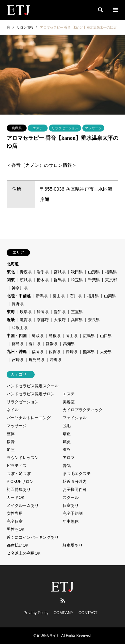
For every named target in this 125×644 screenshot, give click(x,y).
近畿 (11, 320)
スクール (71, 498)
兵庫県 (17, 128)
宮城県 (60, 272)
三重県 (77, 312)
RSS (63, 600)
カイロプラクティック (83, 410)
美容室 (69, 402)
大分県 (106, 352)
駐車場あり (73, 545)
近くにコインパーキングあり (33, 537)
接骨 (11, 442)
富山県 (59, 296)
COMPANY (63, 613)
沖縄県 (56, 360)
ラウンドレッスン (23, 458)
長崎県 (72, 352)
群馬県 (60, 280)
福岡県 (38, 352)
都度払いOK (17, 545)
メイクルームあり (23, 506)
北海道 (13, 264)
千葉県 (94, 280)
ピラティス (17, 466)
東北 (11, 272)
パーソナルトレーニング (29, 418)
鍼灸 (67, 442)
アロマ (69, 458)
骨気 (67, 466)
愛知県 (60, 312)
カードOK (15, 498)
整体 (11, 434)
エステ (38, 128)
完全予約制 (73, 513)
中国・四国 (17, 336)
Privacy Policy (36, 613)
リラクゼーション (65, 128)
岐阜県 (26, 312)
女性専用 (15, 513)
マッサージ (93, 128)
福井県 (93, 296)
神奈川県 (20, 288)
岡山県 (72, 336)
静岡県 (43, 312)
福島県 (111, 272)
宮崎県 (18, 360)
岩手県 (43, 272)
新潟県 (42, 296)
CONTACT (88, 613)
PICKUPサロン (20, 482)
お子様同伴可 (75, 490)
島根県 (55, 336)
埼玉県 (77, 280)
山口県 (106, 336)
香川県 (35, 344)
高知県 (69, 344)
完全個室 (15, 521)
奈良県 (94, 320)
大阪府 (60, 320)
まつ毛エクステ (77, 474)
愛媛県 (52, 344)
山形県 (94, 272)
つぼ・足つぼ (19, 474)
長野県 (18, 304)
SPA (66, 450)
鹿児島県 (37, 360)
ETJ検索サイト (48, 636)
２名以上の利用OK (23, 553)
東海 (11, 312)
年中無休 (71, 521)
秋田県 (77, 272)
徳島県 (18, 344)
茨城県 (26, 280)
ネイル (13, 410)
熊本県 (89, 352)
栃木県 (43, 280)
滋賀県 (26, 320)
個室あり (71, 506)
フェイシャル (75, 418)
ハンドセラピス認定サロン (31, 394)
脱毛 (67, 426)
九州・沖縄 (17, 352)
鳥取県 (38, 336)
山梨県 (110, 296)
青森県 (26, 272)
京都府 (43, 320)
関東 (11, 280)
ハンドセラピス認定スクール (33, 386)
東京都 (111, 280)
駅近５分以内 (75, 482)
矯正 (67, 434)
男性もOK (15, 529)
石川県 (76, 296)
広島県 (89, 336)
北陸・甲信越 (19, 296)
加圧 (11, 450)
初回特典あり (19, 490)
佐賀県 (55, 352)
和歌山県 (20, 328)
